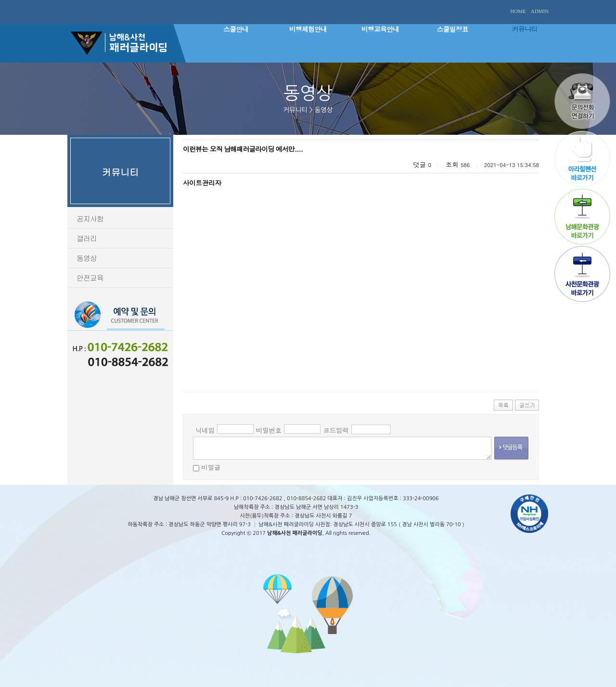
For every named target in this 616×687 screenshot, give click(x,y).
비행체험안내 (308, 29)
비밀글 (211, 467)
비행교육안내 (380, 29)
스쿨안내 (236, 29)
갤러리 (87, 238)
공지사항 (90, 218)
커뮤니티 (525, 29)
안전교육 (90, 278)
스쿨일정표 (453, 29)
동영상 (87, 258)
